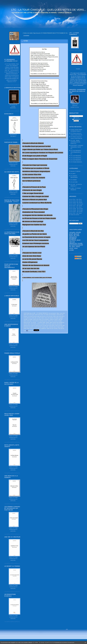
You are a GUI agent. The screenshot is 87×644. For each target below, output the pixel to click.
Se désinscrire (76, 119)
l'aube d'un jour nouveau (52, 328)
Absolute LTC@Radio (75, 171)
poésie (38, 324)
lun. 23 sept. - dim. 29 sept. (77, 209)
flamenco (32, 328)
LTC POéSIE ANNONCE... (77, 162)
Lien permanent (52, 313)
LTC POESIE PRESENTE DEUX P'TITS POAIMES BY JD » (54, 33)
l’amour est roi (27, 325)
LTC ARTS (73, 174)
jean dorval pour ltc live (74, 235)
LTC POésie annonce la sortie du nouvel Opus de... (77, 134)
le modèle (30, 319)
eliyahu (48, 322)
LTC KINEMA (74, 180)
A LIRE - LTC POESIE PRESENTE (76, 189)
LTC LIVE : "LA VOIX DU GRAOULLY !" (76, 185)
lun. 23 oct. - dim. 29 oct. (76, 213)
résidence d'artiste (54, 319)
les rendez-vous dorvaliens (50, 315)
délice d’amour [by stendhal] (56, 322)
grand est (54, 324)
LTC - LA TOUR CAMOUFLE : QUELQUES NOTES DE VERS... (49, 10)
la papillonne (43, 328)
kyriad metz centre (39, 315)
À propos (78, 69)
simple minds (75, 232)
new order (73, 249)
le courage (37, 328)
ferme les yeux (27, 322)
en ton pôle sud (27, 318)
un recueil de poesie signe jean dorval (36, 316)
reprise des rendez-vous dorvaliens (41, 319)
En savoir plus (71, 643)
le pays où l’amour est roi (36, 325)
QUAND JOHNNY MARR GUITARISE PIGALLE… (76, 130)
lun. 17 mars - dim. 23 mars (77, 204)
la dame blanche (38, 327)
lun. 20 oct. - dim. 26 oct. (76, 199)
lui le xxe (60, 325)
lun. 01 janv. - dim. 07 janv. (77, 212)
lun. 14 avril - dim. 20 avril (76, 202)
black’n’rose (51, 321)
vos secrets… (34, 322)
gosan (62, 327)
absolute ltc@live (73, 238)
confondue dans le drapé (54, 327)
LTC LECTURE (74, 182)
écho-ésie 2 (62, 316)
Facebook (30, 331)
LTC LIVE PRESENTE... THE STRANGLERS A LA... (76, 152)
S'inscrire (76, 118)
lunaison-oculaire (58, 321)
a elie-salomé (33, 324)
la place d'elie (45, 327)
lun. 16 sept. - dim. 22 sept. (77, 210)
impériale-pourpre (43, 321)
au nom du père (49, 316)
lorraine (73, 240)
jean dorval (59, 324)
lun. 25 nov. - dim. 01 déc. (76, 205)
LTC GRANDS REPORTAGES (74, 177)
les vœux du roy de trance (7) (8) (50, 325)
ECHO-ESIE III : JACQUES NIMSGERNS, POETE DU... (77, 147)
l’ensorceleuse (36, 321)
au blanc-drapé (40, 318)
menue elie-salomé (49, 318)
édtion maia (56, 316)
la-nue (61, 313)
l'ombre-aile (34, 318)
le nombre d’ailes (42, 322)
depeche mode (76, 243)
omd (71, 248)
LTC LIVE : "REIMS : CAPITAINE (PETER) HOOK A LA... (75, 142)
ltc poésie (43, 324)
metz (78, 246)
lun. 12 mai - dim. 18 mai (76, 201)
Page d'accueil (37, 33)
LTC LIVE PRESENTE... (76, 156)
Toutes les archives (75, 215)
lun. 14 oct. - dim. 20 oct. (76, 207)
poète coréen (27, 328)
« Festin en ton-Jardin (27, 33)
